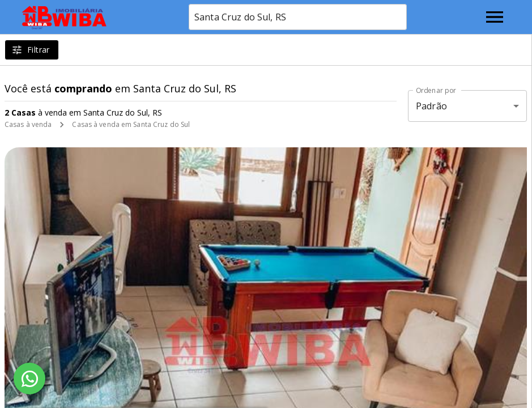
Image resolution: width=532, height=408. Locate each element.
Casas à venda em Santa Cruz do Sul (131, 124)
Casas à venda (28, 124)
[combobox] (298, 17)
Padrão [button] (431, 106)
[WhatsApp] (29, 379)
